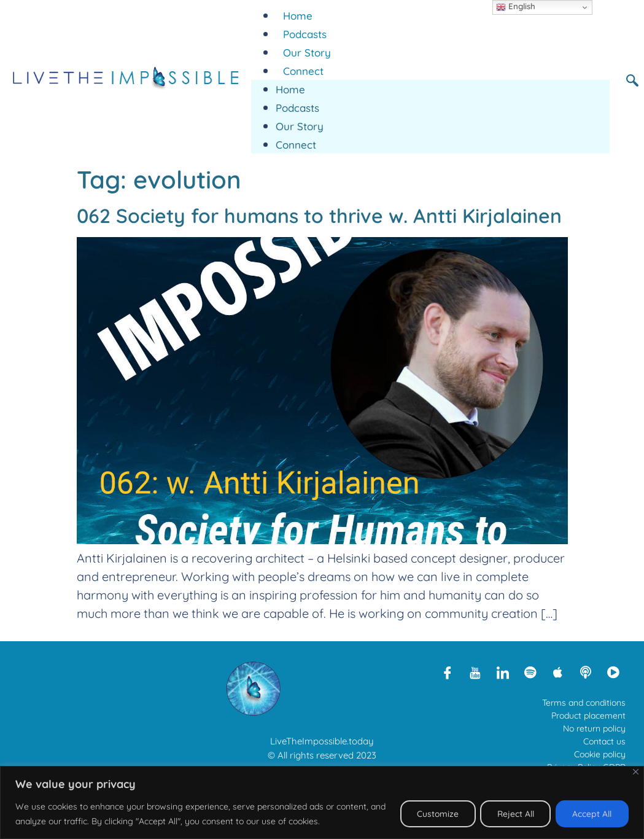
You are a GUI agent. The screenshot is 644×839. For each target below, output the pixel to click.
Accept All (591, 814)
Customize (433, 814)
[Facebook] (448, 672)
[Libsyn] (586, 672)
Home (298, 16)
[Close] (636, 772)
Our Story (307, 53)
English (516, 7)
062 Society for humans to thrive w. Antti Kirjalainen (319, 216)
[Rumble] (613, 672)
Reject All (513, 814)
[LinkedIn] (503, 672)
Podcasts (305, 34)
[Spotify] (530, 672)
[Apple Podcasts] (558, 672)
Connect (303, 71)
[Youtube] (475, 672)
